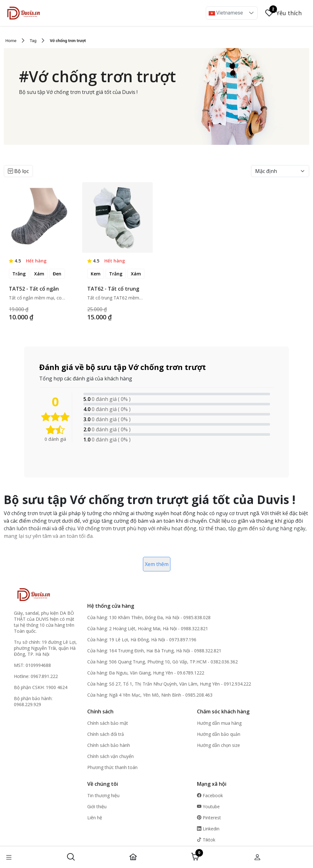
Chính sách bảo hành (109, 745)
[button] (251, 13)
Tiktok (206, 840)
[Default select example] (280, 171)
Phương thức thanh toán (112, 767)
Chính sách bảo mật (108, 723)
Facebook (210, 795)
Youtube (208, 806)
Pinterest (209, 818)
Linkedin (208, 829)
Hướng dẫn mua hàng (219, 723)
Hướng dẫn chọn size (218, 745)
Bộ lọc (18, 171)
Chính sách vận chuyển (110, 756)
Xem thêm (157, 564)
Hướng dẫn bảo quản (219, 734)
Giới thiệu (97, 806)
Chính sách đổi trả (106, 734)
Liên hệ (95, 818)
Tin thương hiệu (103, 795)
